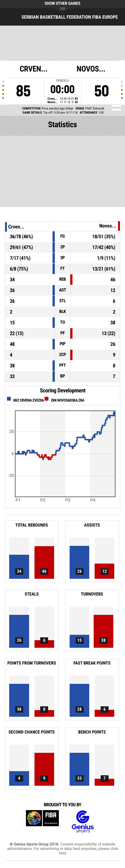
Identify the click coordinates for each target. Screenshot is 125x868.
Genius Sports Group (83, 822)
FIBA (42, 822)
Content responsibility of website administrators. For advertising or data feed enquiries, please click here (62, 849)
